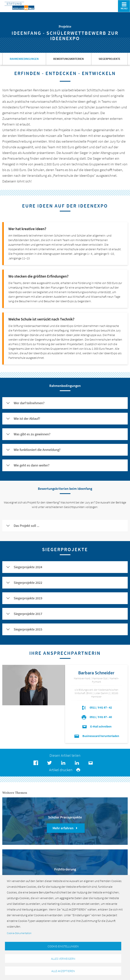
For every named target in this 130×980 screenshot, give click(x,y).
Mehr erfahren (66, 828)
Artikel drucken (65, 770)
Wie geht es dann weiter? (32, 465)
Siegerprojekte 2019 (28, 598)
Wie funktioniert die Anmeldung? (37, 450)
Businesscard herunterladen (96, 736)
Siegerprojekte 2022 (28, 583)
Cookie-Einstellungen (63, 945)
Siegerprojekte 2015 (28, 629)
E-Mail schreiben (96, 726)
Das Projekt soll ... (26, 526)
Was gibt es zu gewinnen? (32, 434)
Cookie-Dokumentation (19, 931)
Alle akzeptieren (63, 971)
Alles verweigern (63, 958)
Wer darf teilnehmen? (29, 403)
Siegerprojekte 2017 (28, 614)
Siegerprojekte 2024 (28, 567)
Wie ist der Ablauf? (27, 419)
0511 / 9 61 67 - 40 (96, 717)
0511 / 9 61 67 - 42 (96, 707)
